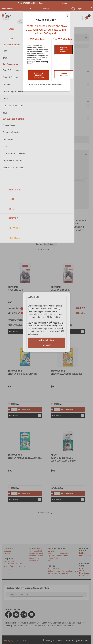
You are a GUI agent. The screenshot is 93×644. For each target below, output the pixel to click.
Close (67, 15)
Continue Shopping (64, 74)
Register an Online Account (64, 50)
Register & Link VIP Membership (39, 75)
